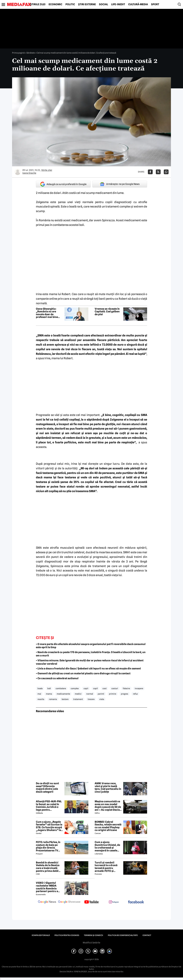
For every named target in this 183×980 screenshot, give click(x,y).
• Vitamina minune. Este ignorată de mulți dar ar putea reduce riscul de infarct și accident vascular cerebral (90, 662)
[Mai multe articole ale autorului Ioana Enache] (18, 172)
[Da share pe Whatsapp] (166, 172)
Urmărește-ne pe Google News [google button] (120, 184)
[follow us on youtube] (91, 902)
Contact (147, 935)
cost (105, 688)
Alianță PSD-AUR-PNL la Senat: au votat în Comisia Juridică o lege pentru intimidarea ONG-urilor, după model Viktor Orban (49, 806)
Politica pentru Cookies (67, 935)
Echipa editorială (41, 935)
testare (65, 699)
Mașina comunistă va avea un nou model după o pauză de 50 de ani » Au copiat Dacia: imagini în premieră (108, 806)
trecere (91, 699)
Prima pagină (18, 53)
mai (39, 694)
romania (53, 699)
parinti (101, 694)
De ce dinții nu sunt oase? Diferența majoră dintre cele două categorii (47, 788)
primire (113, 694)
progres (125, 694)
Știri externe (87, 4)
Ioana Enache (29, 173)
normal (90, 694)
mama (49, 694)
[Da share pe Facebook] (150, 172)
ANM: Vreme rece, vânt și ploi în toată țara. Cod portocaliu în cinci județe (108, 788)
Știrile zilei (38, 4)
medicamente (63, 694)
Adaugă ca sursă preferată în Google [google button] (63, 184)
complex (75, 688)
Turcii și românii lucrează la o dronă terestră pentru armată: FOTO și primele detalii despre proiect (108, 867)
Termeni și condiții (93, 935)
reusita (41, 699)
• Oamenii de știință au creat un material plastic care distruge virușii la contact (83, 673)
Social (103, 4)
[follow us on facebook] (136, 902)
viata (102, 699)
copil (95, 688)
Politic (70, 4)
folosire (126, 688)
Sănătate (31, 53)
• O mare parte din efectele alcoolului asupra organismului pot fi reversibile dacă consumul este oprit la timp (91, 646)
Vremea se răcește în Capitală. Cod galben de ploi (107, 312)
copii (86, 688)
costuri (115, 688)
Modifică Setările (91, 943)
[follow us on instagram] (114, 902)
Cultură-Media (138, 4)
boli (49, 688)
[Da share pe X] (158, 172)
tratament (78, 699)
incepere (139, 688)
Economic (55, 4)
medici (78, 694)
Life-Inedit (118, 4)
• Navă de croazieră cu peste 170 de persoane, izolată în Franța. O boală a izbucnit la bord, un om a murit (91, 654)
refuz (135, 694)
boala (40, 688)
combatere (61, 688)
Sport (155, 4)
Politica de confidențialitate (123, 935)
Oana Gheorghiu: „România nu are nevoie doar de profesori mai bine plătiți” (47, 313)
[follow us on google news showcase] (69, 902)
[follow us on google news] (47, 902)
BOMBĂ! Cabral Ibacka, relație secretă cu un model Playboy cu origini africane (108, 826)
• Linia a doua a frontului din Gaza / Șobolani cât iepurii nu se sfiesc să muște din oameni (88, 669)
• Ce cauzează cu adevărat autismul (57, 678)
